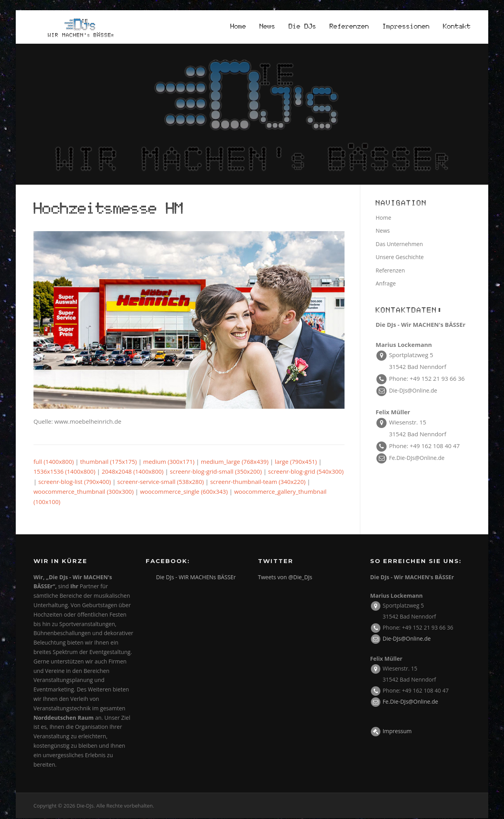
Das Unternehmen (399, 244)
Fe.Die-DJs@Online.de (417, 458)
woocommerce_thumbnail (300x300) (83, 492)
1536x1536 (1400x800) (64, 472)
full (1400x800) (54, 462)
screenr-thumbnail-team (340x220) (258, 482)
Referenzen (349, 27)
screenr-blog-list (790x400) (75, 482)
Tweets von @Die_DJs (285, 577)
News (267, 27)
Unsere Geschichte (400, 257)
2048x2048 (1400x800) (132, 472)
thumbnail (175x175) (109, 462)
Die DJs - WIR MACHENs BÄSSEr (196, 577)
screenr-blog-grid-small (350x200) (216, 472)
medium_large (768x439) (235, 462)
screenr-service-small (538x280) (161, 482)
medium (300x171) (169, 462)
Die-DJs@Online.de (413, 391)
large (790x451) (296, 462)
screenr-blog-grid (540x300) (306, 472)
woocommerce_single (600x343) (184, 492)
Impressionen (406, 27)
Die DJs (302, 27)
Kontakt (457, 27)
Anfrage (386, 284)
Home (238, 27)
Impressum (397, 731)
